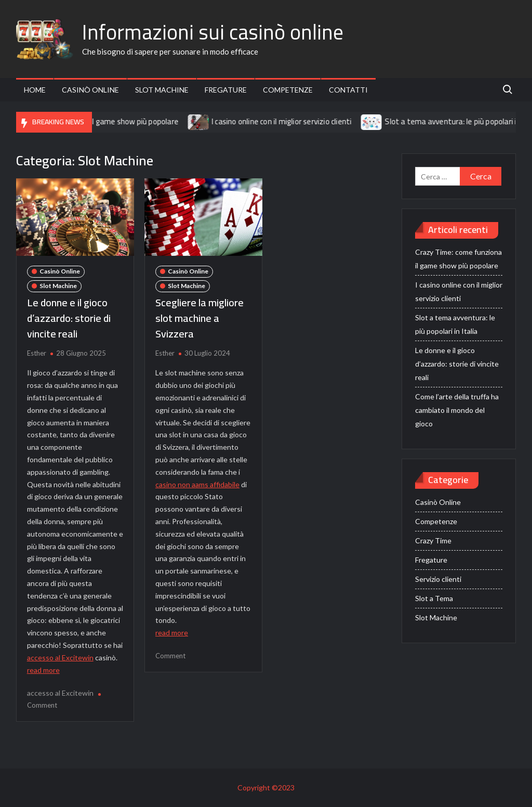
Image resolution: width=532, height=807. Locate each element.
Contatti (348, 90)
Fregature (226, 90)
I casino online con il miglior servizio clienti (288, 121)
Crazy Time (433, 541)
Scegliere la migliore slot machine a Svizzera (199, 318)
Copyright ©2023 (266, 788)
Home (35, 90)
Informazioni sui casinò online (213, 32)
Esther (37, 353)
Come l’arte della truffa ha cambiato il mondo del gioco (457, 410)
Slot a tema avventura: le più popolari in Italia (455, 324)
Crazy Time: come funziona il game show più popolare (94, 121)
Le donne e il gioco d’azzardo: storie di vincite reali (69, 318)
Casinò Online (90, 90)
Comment (42, 705)
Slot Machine (162, 90)
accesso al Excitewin (60, 658)
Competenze (288, 90)
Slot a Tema (434, 598)
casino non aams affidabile (197, 484)
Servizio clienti (438, 579)
